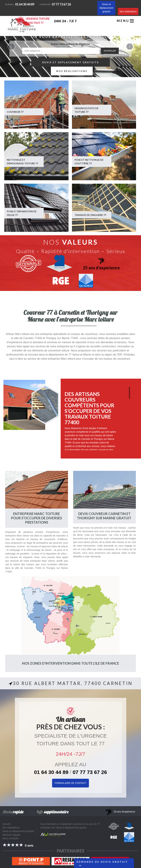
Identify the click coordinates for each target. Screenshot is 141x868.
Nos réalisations (128, 11)
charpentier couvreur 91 (72, 824)
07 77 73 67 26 (55, 4)
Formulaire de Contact (71, 783)
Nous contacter (11, 838)
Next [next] (130, 47)
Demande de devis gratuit (102, 863)
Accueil (6, 824)
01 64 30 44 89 (20, 4)
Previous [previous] (11, 47)
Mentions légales (12, 835)
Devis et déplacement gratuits (106, 8)
